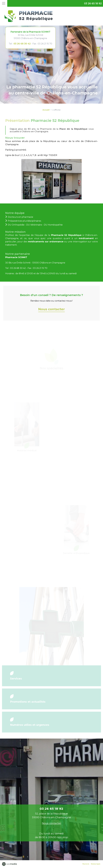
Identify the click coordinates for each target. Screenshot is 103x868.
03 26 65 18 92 (93, 3)
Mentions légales (96, 864)
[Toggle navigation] (4, 3)
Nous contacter (51, 309)
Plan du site (86, 864)
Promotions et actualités (28, 702)
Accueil (46, 110)
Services (16, 679)
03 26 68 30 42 (22, 44)
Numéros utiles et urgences (30, 725)
